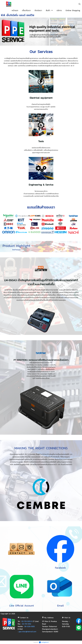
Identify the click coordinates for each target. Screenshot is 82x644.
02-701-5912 (27, 624)
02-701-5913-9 (27, 621)
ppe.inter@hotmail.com (27, 632)
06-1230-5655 (30, 626)
